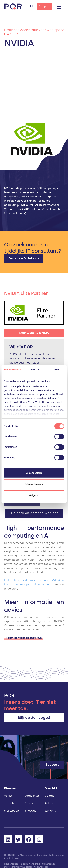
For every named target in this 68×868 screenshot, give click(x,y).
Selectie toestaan (34, 484)
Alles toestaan (34, 473)
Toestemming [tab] (13, 369)
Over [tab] (56, 369)
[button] (32, 7)
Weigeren (34, 495)
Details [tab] (34, 369)
